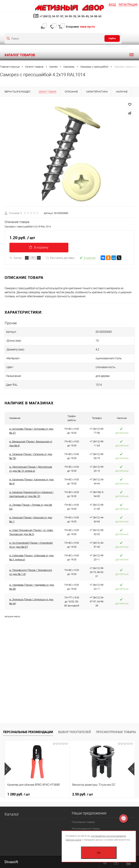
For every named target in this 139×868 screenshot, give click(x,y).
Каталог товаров (69, 55)
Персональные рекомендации (28, 732)
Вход (112, 5)
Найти (112, 38)
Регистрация (128, 5)
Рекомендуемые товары (86, 829)
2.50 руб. (83, 794)
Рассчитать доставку (60, 258)
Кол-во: (18, 258)
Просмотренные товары (116, 732)
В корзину (39, 247)
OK (99, 853)
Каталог (12, 814)
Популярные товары (83, 822)
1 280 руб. (19, 794)
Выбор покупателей (74, 732)
